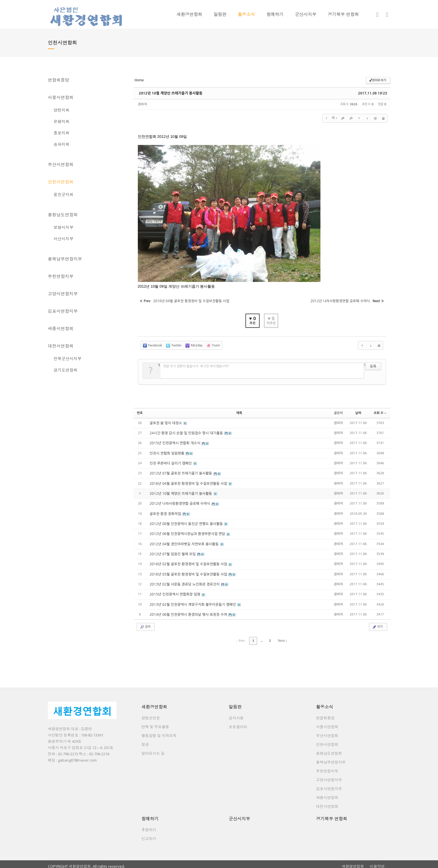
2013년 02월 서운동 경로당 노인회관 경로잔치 (184, 581)
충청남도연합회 (63, 215)
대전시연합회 (61, 346)
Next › (282, 637)
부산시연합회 (61, 164)
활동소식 (247, 14)
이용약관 (377, 862)
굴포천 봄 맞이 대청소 (166, 421)
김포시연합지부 (63, 311)
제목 (239, 411)
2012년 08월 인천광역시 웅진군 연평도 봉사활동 (186, 521)
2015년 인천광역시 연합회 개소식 (175, 441)
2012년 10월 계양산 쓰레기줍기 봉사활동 (170, 93)
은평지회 (62, 121)
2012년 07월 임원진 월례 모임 (173, 551)
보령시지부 (64, 227)
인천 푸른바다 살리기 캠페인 (171, 461)
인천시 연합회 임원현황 (167, 451)
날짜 (358, 411)
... (262, 637)
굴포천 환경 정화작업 (165, 511)
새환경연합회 (189, 14)
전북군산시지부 (68, 359)
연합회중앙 (59, 80)
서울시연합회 (61, 97)
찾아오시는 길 (153, 749)
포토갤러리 (238, 723)
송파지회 (62, 144)
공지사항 (236, 714)
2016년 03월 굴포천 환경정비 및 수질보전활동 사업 (188, 571)
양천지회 (62, 110)
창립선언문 (151, 714)
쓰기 (377, 623)
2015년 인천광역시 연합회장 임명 (175, 591)
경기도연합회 (66, 370)
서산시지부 (64, 239)
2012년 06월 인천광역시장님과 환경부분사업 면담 (187, 531)
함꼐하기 (275, 14)
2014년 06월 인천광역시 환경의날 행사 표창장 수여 (188, 611)
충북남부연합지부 (65, 259)
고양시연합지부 (63, 294)
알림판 (220, 14)
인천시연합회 (61, 182)
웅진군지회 (64, 194)
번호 (140, 411)
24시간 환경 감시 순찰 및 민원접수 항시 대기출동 (186, 431)
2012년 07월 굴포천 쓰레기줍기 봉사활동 (181, 471)
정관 (145, 740)
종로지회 (62, 133)
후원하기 (149, 826)
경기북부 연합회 (343, 14)
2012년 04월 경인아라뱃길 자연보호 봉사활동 (184, 541)
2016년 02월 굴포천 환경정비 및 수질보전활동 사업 (188, 561)
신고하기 (149, 835)
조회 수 (380, 411)
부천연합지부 (61, 276)
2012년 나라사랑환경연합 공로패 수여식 (180, 501)
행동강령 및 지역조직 (159, 732)
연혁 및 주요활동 (155, 723)
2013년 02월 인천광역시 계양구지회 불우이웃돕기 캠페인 (192, 601)
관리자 (143, 104)
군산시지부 (306, 14)
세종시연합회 (61, 328)
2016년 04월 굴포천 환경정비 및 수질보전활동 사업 (188, 481)
